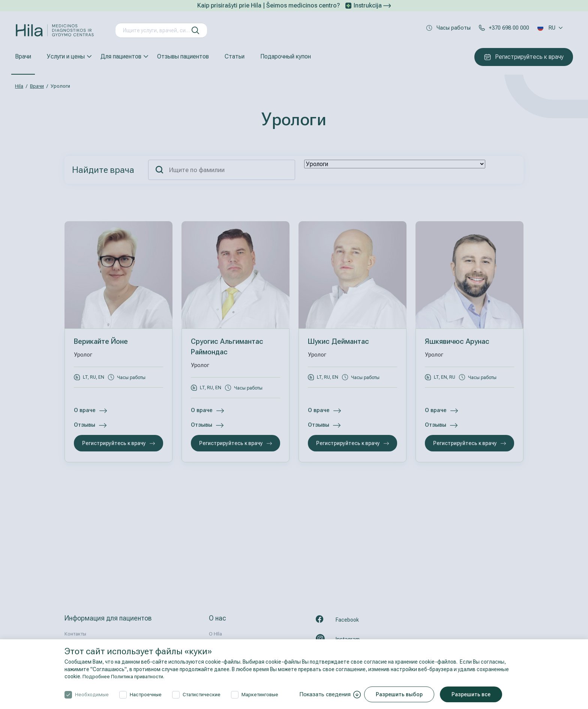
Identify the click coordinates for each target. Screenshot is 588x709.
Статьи (235, 56)
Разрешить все (473, 694)
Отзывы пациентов (183, 56)
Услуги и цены (66, 56)
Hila (19, 86)
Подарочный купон (286, 56)
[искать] (195, 30)
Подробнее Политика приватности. (126, 676)
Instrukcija (372, 5)
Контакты (75, 634)
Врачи (23, 56)
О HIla (215, 634)
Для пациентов (121, 56)
